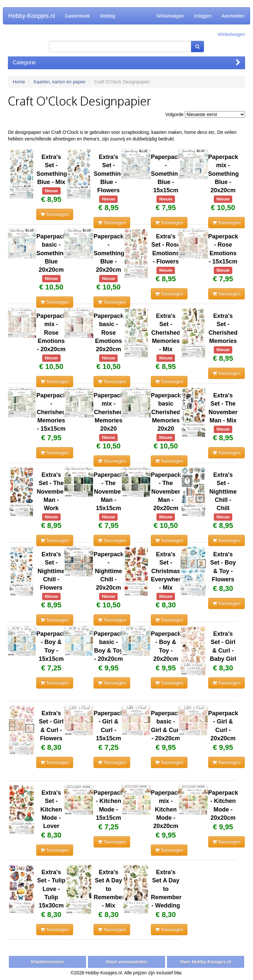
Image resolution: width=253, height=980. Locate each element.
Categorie (126, 62)
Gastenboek (77, 16)
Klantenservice (47, 962)
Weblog (108, 16)
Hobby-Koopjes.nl (32, 16)
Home (19, 82)
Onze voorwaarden (126, 962)
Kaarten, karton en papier (60, 82)
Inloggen (203, 16)
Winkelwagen (170, 16)
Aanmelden (233, 16)
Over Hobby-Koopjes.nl (206, 962)
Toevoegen (55, 214)
